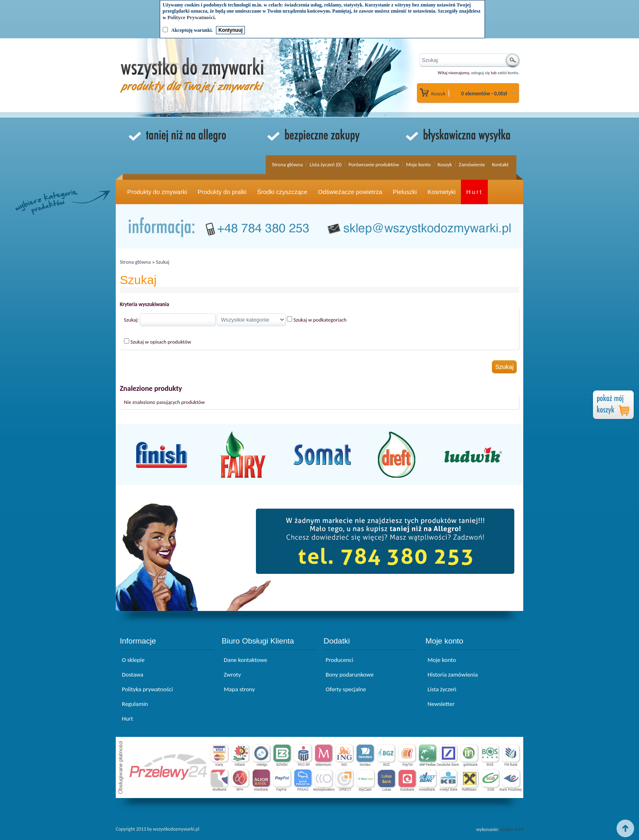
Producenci (339, 660)
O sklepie (133, 660)
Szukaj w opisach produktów (161, 342)
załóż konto (508, 73)
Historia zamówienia (453, 675)
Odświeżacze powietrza (350, 192)
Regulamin (135, 704)
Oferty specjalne (346, 689)
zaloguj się (480, 73)
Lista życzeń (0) (326, 164)
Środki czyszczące (282, 192)
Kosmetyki (442, 192)
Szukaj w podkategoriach (320, 320)
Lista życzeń (442, 689)
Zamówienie (472, 164)
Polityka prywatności (147, 689)
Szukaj (163, 262)
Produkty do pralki (222, 192)
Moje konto (418, 164)
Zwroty (232, 675)
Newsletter (441, 704)
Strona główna (287, 164)
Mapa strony (239, 689)
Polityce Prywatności (191, 17)
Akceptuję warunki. (192, 30)
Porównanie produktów (374, 164)
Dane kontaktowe (246, 660)
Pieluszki (405, 192)
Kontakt (500, 164)
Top (626, 829)
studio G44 (512, 829)
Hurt (474, 192)
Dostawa (133, 675)
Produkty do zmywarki (157, 192)
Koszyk (438, 94)
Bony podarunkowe (350, 675)
